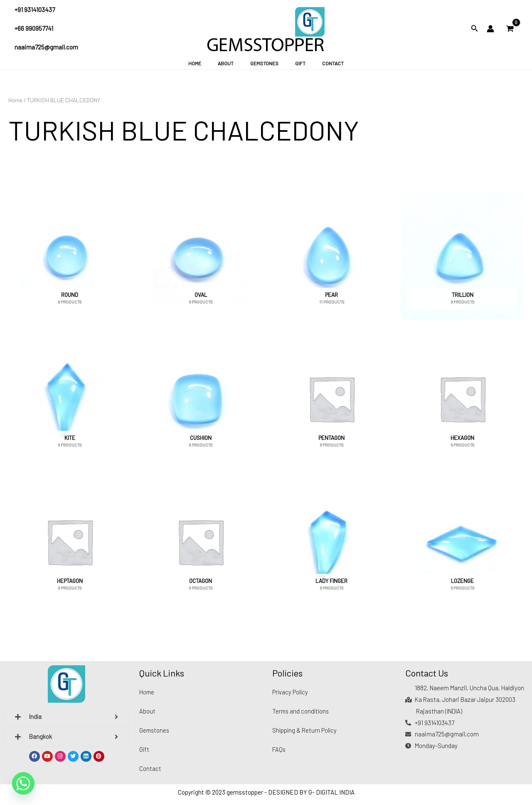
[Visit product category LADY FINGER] (331, 542)
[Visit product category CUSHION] (201, 399)
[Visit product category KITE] (70, 399)
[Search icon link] (475, 29)
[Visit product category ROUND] (70, 256)
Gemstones (264, 63)
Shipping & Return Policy (305, 730)
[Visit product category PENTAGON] (331, 399)
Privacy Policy (291, 692)
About (232, 63)
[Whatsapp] (23, 783)
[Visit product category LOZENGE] (462, 542)
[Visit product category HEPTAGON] (70, 542)
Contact (320, 63)
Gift (294, 63)
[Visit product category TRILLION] (462, 256)
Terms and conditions (302, 711)
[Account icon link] (490, 29)
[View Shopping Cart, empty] (510, 29)
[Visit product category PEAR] (331, 256)
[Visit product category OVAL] (201, 256)
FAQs (279, 749)
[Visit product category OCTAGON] (201, 542)
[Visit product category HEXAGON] (462, 399)
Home (208, 63)
